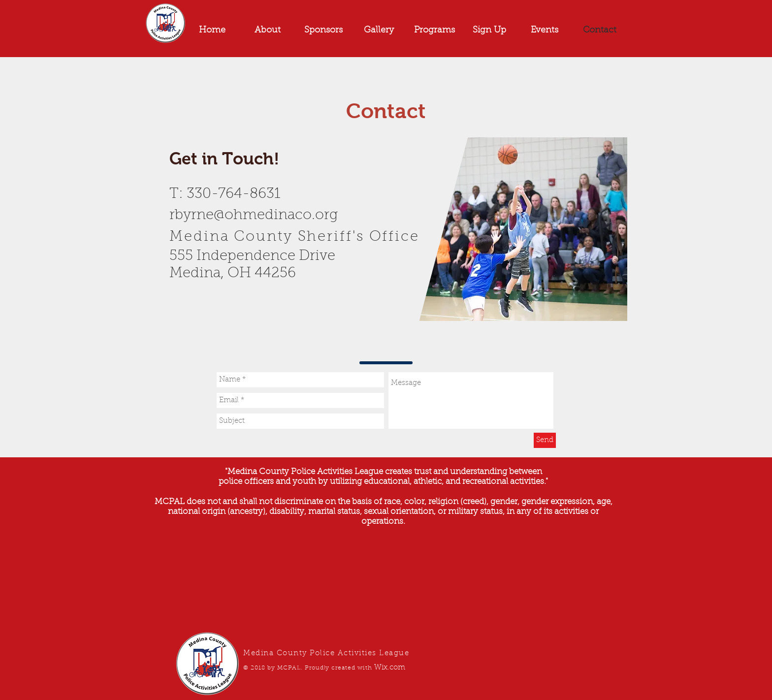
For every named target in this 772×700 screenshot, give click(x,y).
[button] (545, 31)
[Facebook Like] (231, 321)
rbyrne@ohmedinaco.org (254, 215)
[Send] (545, 440)
